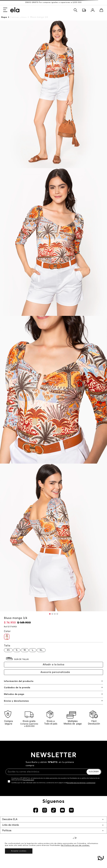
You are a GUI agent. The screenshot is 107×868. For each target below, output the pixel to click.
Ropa (4, 17)
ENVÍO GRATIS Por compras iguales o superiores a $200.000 (53, 2)
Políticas (7, 831)
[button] (50, 614)
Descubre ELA (10, 819)
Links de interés (11, 825)
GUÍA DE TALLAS (21, 659)
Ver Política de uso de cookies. (75, 845)
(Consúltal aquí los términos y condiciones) (81, 783)
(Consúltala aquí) (29, 780)
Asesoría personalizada (55, 672)
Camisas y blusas (18, 17)
